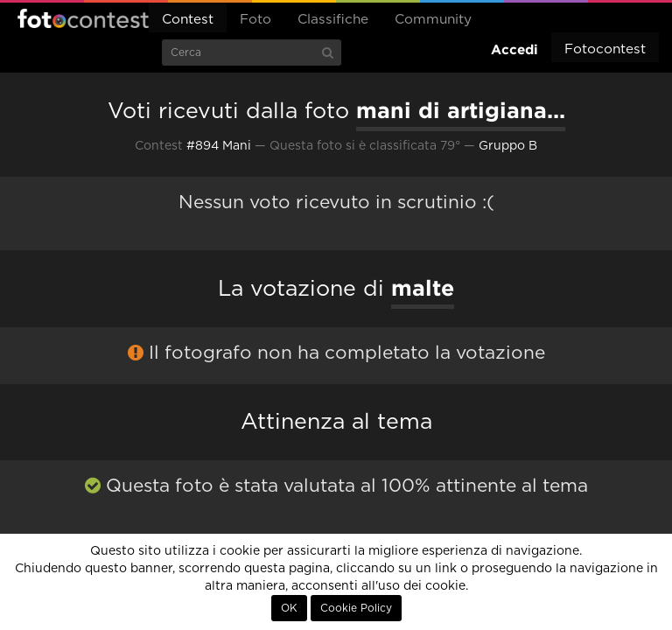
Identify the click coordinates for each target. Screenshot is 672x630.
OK (289, 608)
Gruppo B (508, 146)
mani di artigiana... (461, 110)
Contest (188, 20)
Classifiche (333, 20)
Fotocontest (83, 18)
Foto (255, 20)
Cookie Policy (356, 608)
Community (433, 20)
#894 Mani (219, 146)
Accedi (514, 49)
